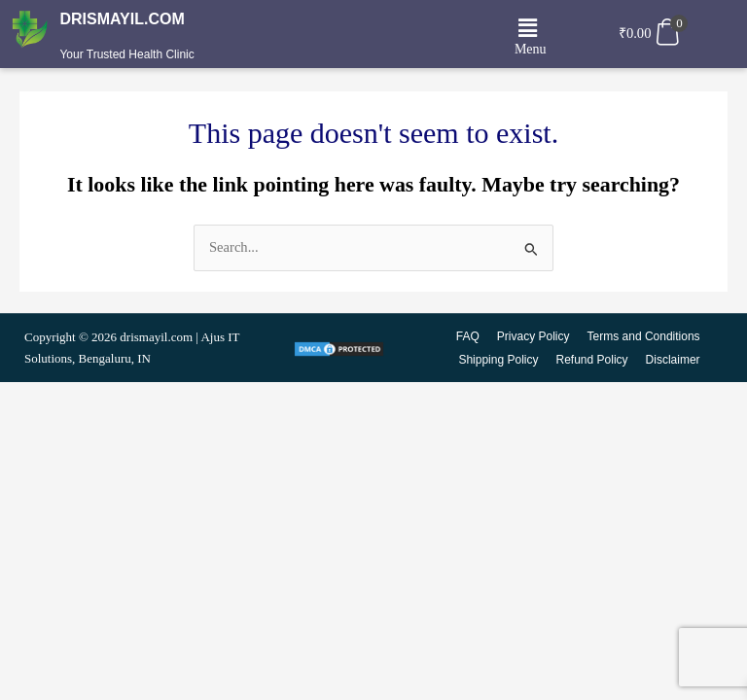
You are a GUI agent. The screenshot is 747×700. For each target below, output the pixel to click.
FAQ (468, 336)
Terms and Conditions (644, 336)
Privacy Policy (534, 336)
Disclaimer (673, 360)
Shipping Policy (499, 360)
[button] (528, 28)
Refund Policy (592, 360)
